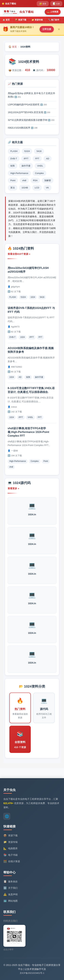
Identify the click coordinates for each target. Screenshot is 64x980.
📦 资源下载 (21, 20)
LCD (37, 188)
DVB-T (12, 337)
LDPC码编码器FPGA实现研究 (27, 105)
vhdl (11, 467)
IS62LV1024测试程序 (23, 128)
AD (20, 377)
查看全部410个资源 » (19, 254)
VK (47, 188)
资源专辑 (11, 842)
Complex (35, 461)
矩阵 (28, 377)
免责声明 (11, 894)
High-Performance (18, 461)
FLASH (13, 297)
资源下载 (11, 836)
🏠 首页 (6, 20)
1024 (33, 297)
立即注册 (47, 29)
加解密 (48, 180)
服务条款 (11, 882)
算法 (13, 188)
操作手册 (39, 377)
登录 (43, 4)
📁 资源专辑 (37, 20)
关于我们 (11, 888)
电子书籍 (11, 855)
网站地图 (11, 901)
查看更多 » (13, 488)
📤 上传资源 (53, 12)
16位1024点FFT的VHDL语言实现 (29, 112)
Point (46, 461)
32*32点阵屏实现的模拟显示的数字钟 (31, 120)
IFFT (32, 337)
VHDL (30, 417)
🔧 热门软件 (54, 20)
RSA (35, 180)
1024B (25, 188)
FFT (40, 337)
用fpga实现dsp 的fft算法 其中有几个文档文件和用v (31, 95)
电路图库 (11, 849)
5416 (42, 297)
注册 (56, 4)
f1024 (23, 297)
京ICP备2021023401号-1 (32, 973)
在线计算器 (12, 861)
